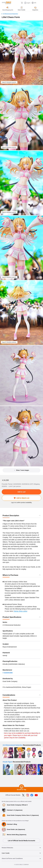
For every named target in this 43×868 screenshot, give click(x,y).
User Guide (6, 853)
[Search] (19, 3)
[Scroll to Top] (22, 787)
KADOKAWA (8, 673)
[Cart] (22, 3)
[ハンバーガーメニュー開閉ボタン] (40, 3)
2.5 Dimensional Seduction (10, 14)
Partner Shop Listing (20, 611)
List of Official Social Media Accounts (21, 841)
